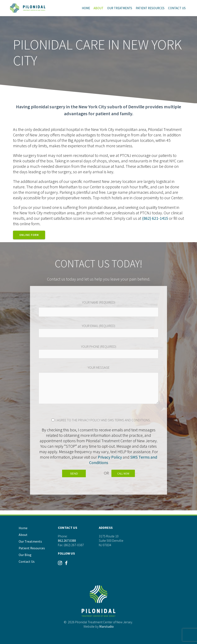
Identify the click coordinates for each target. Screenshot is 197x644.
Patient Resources (150, 8)
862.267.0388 (67, 540)
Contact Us (177, 8)
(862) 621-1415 (155, 218)
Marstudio (106, 626)
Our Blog (25, 555)
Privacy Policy (110, 457)
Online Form (29, 235)
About (98, 8)
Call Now (124, 474)
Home (86, 8)
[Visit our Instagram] (60, 564)
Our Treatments (120, 8)
